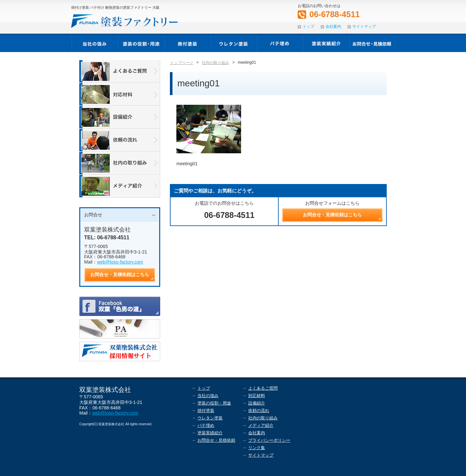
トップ (308, 27)
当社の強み (208, 396)
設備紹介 (257, 403)
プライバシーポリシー (269, 440)
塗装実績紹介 (210, 433)
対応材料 (257, 396)
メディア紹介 (261, 425)
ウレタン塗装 (210, 418)
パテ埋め (206, 425)
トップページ (182, 63)
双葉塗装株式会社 (107, 230)
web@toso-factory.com (120, 262)
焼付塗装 (206, 411)
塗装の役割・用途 (214, 403)
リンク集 (257, 448)
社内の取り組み (216, 63)
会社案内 (333, 27)
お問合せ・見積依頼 (216, 440)
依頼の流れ (259, 411)
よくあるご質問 (263, 388)
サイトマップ (364, 27)
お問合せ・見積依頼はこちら (120, 275)
